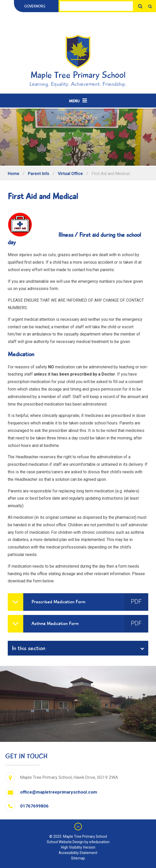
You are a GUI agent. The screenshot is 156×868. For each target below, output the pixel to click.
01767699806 (34, 806)
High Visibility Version (78, 847)
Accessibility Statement (78, 853)
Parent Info (39, 174)
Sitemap (78, 858)
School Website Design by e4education (78, 842)
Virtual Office (70, 174)
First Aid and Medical (111, 174)
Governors (35, 6)
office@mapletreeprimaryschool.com (59, 792)
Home (14, 174)
